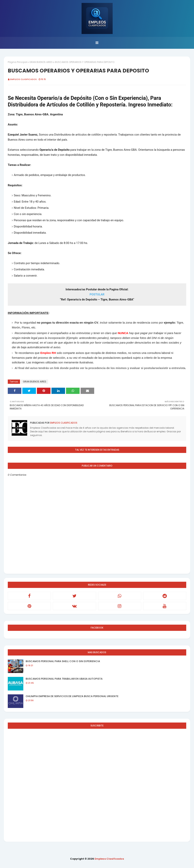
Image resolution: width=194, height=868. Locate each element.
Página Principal (17, 62)
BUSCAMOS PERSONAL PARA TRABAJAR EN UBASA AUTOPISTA (64, 679)
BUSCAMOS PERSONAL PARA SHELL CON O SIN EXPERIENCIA (63, 661)
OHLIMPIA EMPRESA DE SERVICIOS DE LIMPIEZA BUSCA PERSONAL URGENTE (72, 696)
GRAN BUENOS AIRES (41, 62)
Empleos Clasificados (23, 79)
